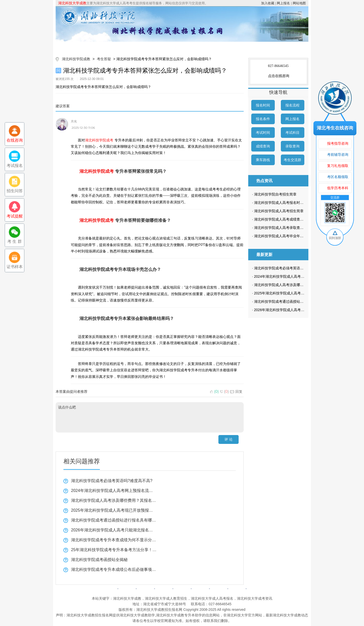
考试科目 (292, 133)
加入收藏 (268, 3)
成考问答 (200, 589)
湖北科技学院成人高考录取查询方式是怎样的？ (291, 228)
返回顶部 (255, 589)
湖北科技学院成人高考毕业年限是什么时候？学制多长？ (298, 236)
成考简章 (139, 47)
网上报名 (283, 3)
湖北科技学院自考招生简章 (275, 194)
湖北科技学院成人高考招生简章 (279, 211)
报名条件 (263, 119)
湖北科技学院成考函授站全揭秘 (99, 560)
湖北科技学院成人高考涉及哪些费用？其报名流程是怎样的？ (114, 500)
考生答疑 (255, 47)
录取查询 (292, 146)
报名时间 (263, 105)
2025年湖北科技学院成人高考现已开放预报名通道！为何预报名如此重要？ (114, 510)
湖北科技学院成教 (76, 59)
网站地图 (299, 3)
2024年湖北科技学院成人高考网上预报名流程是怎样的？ (114, 491)
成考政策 (197, 47)
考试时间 (263, 133)
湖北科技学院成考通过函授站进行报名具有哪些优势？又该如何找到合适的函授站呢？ (114, 520)
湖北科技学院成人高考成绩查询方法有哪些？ (289, 219)
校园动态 (226, 47)
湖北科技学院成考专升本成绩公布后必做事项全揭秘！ (114, 569)
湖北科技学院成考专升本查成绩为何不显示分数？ (114, 540)
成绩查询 (263, 146)
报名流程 (292, 105)
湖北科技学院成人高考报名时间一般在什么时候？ (293, 203)
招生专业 (168, 47)
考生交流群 (292, 160)
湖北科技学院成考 (99, 140)
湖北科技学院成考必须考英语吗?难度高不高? (112, 481)
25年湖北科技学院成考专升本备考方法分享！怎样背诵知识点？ (114, 550)
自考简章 (164, 589)
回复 (236, 392)
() (214, 392)
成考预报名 (284, 47)
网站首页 (80, 47)
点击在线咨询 (279, 76)
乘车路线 (263, 160)
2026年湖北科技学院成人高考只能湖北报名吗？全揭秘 (114, 530)
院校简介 (109, 47)
